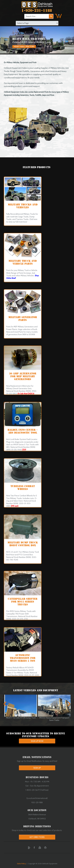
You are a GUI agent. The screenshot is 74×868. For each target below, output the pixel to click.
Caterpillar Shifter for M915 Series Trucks (23, 602)
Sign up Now (37, 741)
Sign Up (37, 768)
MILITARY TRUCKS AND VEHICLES (23, 206)
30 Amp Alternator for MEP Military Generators (23, 376)
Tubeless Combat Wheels (23, 488)
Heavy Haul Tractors (24, 47)
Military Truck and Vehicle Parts (23, 262)
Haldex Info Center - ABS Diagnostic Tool (23, 431)
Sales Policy (21, 864)
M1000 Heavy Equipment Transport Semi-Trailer (54, 719)
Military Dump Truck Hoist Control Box (23, 544)
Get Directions (37, 837)
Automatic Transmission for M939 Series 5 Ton (23, 658)
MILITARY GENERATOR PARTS (23, 319)
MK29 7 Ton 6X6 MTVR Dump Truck (21, 718)
